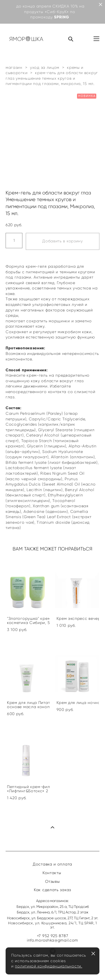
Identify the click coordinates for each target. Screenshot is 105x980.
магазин (14, 68)
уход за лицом (45, 68)
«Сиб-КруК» (57, 12)
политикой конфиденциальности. (48, 966)
